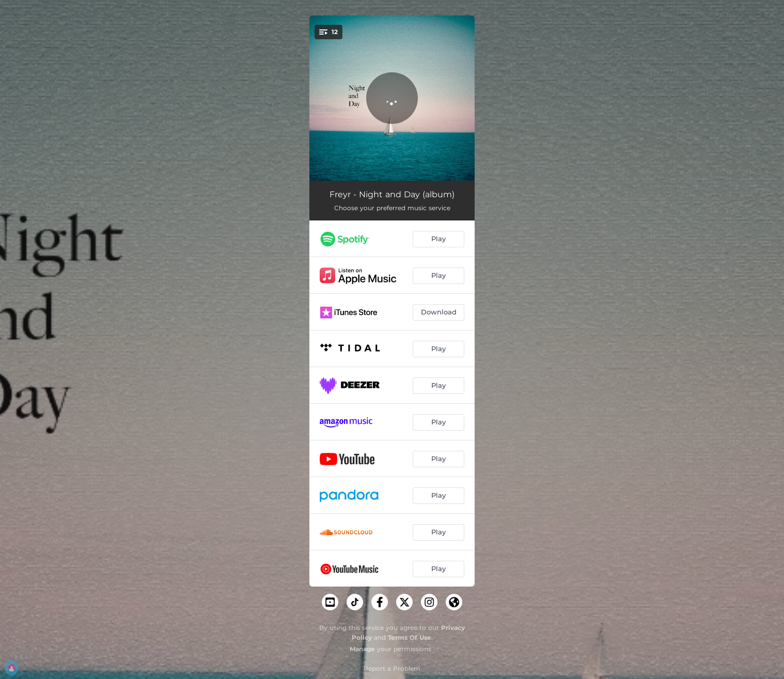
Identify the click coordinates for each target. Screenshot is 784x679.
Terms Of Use (410, 637)
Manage (362, 649)
